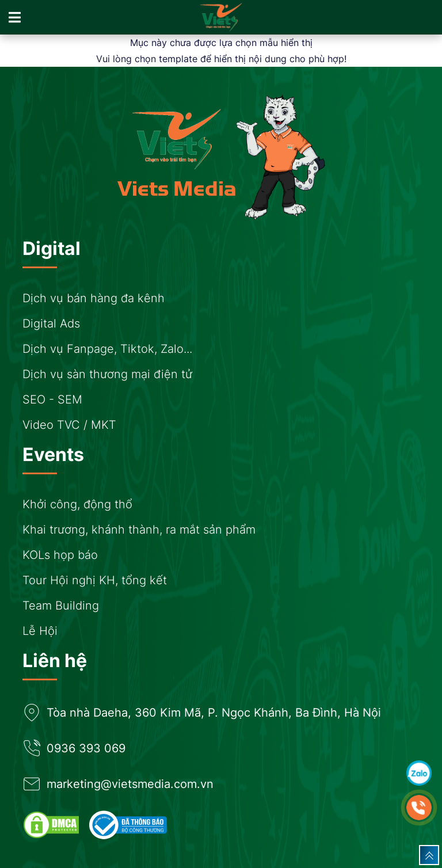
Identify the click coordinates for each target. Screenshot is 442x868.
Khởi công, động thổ (77, 504)
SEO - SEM (52, 399)
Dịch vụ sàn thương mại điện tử (107, 374)
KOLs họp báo (60, 555)
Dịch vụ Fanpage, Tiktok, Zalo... (107, 349)
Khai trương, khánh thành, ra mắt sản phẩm (139, 530)
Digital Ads (51, 323)
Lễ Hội (40, 631)
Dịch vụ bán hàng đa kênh (94, 298)
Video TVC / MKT (69, 425)
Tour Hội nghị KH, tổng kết (95, 580)
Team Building (61, 606)
